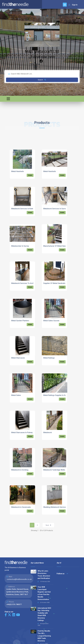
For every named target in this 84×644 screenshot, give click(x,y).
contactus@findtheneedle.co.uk (19, 579)
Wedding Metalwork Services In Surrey (59, 507)
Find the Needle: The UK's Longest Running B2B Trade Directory (44, 636)
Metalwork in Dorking (20, 470)
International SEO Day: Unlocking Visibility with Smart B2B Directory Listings (44, 614)
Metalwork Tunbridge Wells (54, 470)
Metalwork (48, 433)
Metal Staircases (18, 358)
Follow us (62, 574)
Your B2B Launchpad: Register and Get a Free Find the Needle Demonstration (44, 593)
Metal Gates (16, 395)
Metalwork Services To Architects (25, 283)
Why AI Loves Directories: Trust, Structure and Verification (44, 575)
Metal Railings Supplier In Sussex (57, 395)
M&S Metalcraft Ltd (42, 52)
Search (42, 80)
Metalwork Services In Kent (22, 209)
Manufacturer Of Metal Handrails (57, 246)
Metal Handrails (18, 171)
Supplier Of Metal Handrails (54, 283)
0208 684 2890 (42, 57)
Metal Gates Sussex (51, 321)
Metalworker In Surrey (20, 246)
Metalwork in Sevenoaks (21, 507)
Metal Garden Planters (20, 321)
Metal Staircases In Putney (22, 433)
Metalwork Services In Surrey (55, 209)
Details (30, 175)
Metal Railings (49, 358)
